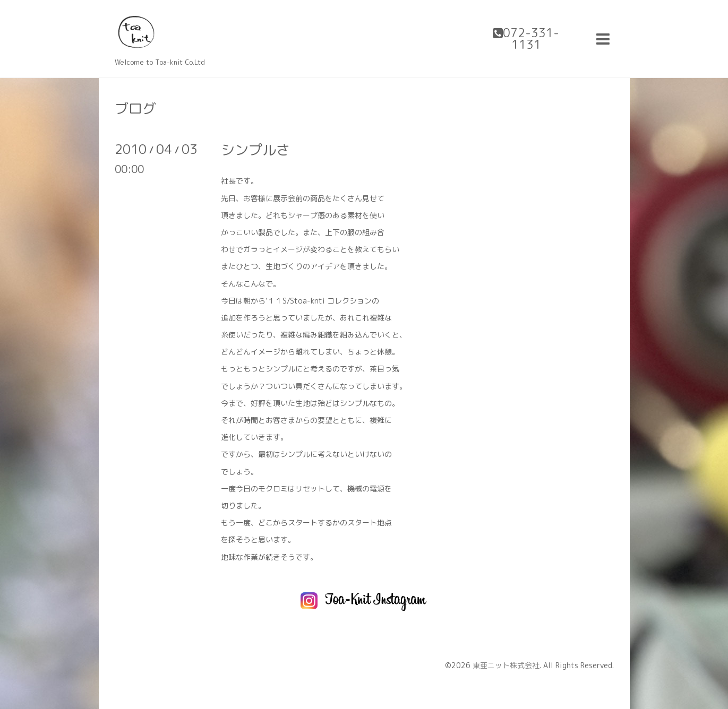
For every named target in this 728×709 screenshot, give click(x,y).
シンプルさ (255, 150)
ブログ (135, 108)
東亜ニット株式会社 (506, 665)
